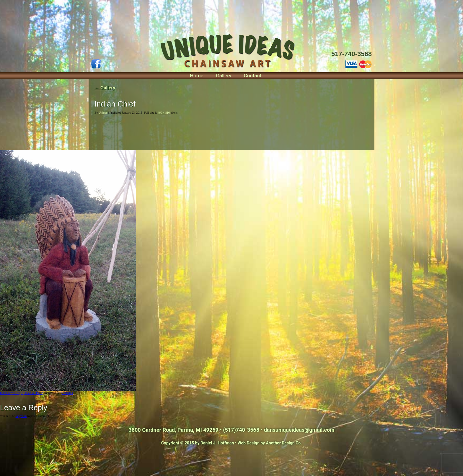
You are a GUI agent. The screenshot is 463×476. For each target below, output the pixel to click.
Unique (103, 113)
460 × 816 (164, 113)
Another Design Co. (284, 443)
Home (197, 76)
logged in (21, 416)
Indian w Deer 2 (33, 393)
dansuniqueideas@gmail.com (299, 430)
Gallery (224, 76)
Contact (253, 76)
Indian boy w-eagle (11, 393)
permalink (67, 393)
